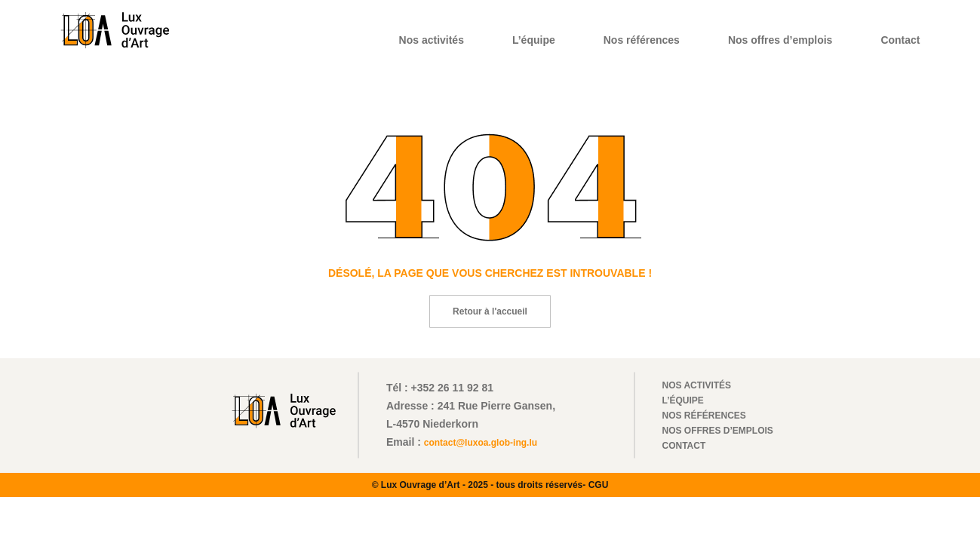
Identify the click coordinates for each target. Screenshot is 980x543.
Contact (900, 40)
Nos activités (432, 40)
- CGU (595, 485)
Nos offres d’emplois (780, 40)
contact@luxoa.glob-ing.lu (481, 443)
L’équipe (534, 40)
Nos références (642, 40)
